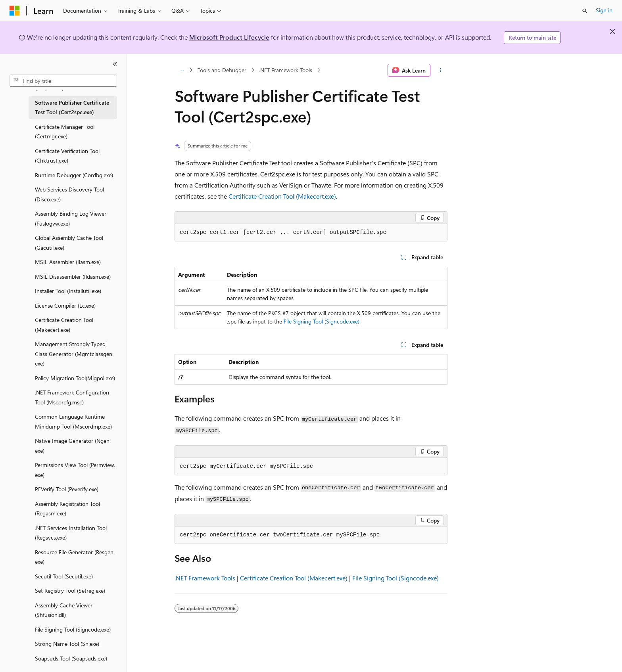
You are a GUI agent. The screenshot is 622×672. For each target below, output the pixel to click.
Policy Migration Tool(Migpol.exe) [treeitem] (75, 378)
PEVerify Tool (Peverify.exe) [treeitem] (67, 489)
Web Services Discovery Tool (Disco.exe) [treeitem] (69, 194)
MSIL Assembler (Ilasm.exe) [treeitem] (68, 262)
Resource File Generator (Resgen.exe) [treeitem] (75, 557)
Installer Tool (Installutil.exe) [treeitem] (68, 291)
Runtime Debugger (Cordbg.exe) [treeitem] (74, 175)
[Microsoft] (15, 11)
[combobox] (63, 81)
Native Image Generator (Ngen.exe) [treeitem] (73, 446)
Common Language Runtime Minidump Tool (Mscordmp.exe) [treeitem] (73, 421)
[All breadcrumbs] (181, 70)
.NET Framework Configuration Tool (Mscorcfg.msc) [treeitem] (72, 397)
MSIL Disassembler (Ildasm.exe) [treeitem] (73, 277)
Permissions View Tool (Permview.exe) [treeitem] (75, 470)
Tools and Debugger (222, 70)
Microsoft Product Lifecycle (229, 37)
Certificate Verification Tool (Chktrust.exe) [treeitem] (67, 156)
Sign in (604, 10)
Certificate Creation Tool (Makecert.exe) (282, 196)
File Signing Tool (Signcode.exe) (322, 321)
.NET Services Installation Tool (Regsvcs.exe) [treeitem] (71, 533)
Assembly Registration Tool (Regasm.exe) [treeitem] (67, 509)
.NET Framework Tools (286, 70)
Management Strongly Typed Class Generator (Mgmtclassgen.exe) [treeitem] (74, 354)
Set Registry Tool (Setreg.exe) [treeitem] (70, 591)
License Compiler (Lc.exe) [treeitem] (65, 305)
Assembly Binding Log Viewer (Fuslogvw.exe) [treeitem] (71, 218)
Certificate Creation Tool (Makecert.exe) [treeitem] (64, 325)
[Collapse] (115, 64)
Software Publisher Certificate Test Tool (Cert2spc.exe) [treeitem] (72, 107)
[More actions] (441, 70)
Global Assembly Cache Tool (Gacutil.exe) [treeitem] (69, 243)
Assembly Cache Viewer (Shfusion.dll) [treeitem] (64, 610)
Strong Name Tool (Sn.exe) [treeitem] (67, 644)
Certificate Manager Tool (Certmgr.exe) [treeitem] (65, 132)
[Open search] (585, 11)
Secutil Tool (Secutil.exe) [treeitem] (64, 576)
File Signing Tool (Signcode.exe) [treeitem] (73, 629)
